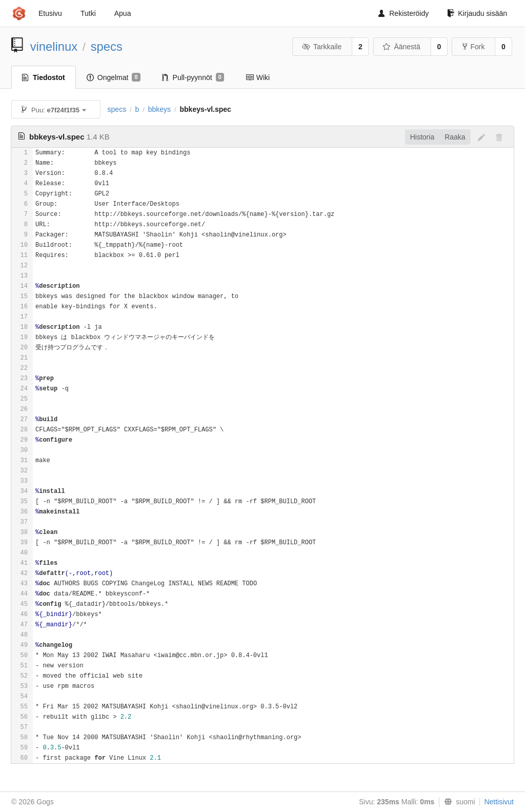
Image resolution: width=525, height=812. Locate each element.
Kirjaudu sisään (477, 13)
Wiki (258, 77)
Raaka (455, 137)
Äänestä (401, 47)
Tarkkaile (321, 47)
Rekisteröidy (403, 13)
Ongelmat (114, 77)
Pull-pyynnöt (193, 77)
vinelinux (54, 46)
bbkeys (159, 109)
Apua (123, 13)
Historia (422, 137)
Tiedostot (44, 77)
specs (107, 46)
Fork (473, 47)
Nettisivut (499, 802)
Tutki (88, 13)
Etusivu (50, 13)
